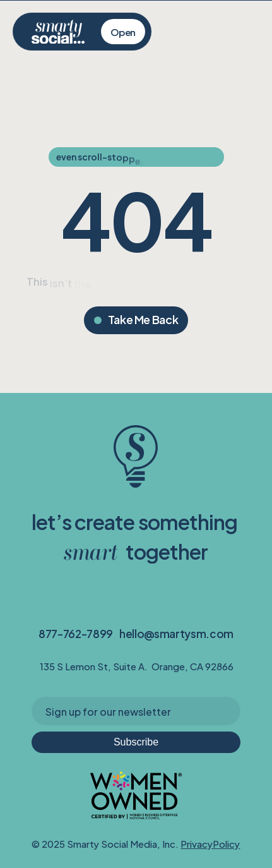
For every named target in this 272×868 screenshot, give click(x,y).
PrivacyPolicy (210, 843)
